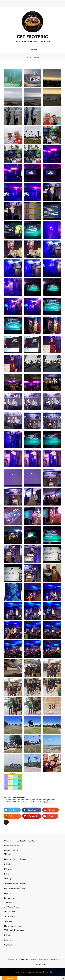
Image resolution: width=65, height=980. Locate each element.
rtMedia (49, 972)
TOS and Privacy (54, 959)
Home (29, 57)
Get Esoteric (33, 37)
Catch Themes (41, 964)
